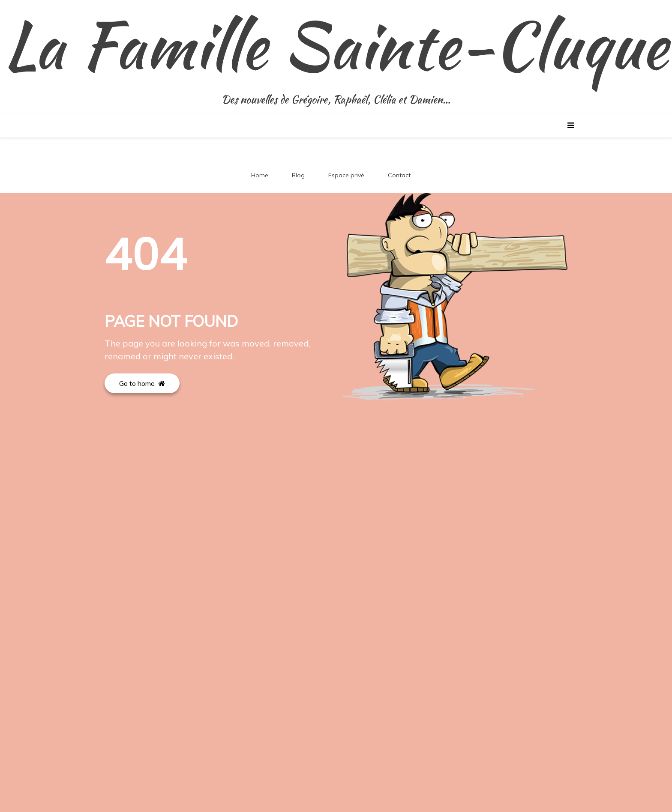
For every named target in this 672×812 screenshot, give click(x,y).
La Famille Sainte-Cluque (336, 45)
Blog (298, 175)
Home (260, 175)
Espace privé (346, 175)
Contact (399, 175)
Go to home (142, 383)
